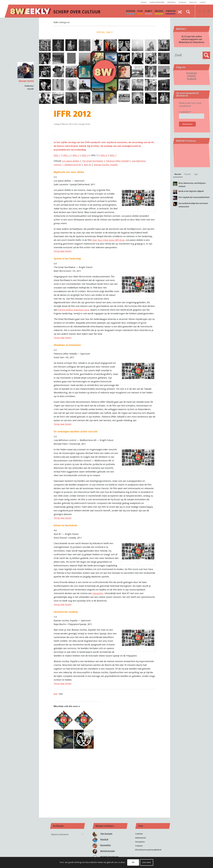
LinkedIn (192, 76)
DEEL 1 (57, 155)
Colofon (144, 2)
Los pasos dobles (71, 161)
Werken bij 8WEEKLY (157, 2)
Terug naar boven (63, 251)
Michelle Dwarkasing (109, 857)
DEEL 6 (104, 155)
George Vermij (26, 81)
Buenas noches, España (106, 165)
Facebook (192, 79)
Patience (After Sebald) (117, 161)
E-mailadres (185, 112)
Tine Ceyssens (106, 834)
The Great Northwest (93, 161)
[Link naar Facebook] (200, 11)
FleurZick (104, 839)
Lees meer (147, 862)
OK (133, 862)
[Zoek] (188, 12)
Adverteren (171, 2)
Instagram (192, 73)
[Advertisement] (105, 779)
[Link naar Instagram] (204, 11)
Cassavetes (98, 593)
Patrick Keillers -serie (74, 310)
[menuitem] (130, 11)
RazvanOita (106, 845)
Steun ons (193, 2)
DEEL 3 (76, 155)
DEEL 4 (85, 155)
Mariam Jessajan (108, 851)
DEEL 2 (66, 155)
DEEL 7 (113, 155)
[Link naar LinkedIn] (209, 11)
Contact (203, 2)
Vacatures (182, 2)
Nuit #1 (88, 165)
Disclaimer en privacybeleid (148, 850)
